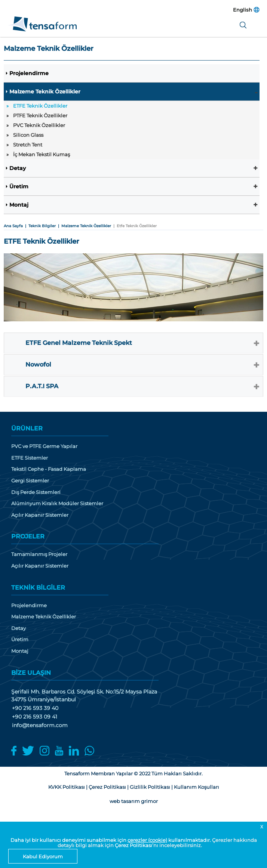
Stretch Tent (28, 145)
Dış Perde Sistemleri (36, 492)
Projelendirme (29, 73)
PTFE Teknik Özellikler (40, 115)
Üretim (19, 186)
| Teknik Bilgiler (39, 226)
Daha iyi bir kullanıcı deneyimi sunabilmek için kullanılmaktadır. (111, 840)
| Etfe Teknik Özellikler (134, 226)
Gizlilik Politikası (150, 787)
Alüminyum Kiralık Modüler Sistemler (57, 503)
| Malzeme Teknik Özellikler (83, 226)
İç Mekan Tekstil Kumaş (42, 154)
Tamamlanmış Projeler (39, 554)
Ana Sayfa (13, 226)
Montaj (19, 205)
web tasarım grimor (134, 801)
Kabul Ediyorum (43, 856)
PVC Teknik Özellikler (39, 125)
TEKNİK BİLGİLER (38, 588)
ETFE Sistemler (30, 458)
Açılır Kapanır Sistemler (40, 515)
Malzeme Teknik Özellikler (45, 92)
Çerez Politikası (133, 845)
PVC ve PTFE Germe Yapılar (44, 446)
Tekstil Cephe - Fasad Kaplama (49, 469)
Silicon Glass (28, 135)
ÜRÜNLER (27, 428)
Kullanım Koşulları (197, 787)
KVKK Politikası (67, 787)
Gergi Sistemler (30, 481)
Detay (18, 168)
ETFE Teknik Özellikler (40, 106)
